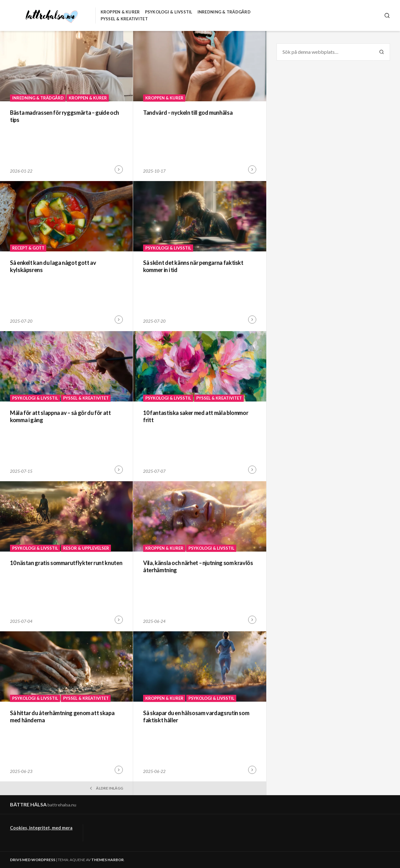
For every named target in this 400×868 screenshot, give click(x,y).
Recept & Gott (28, 248)
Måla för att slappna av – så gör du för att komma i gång (60, 416)
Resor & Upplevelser (86, 548)
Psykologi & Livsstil (169, 12)
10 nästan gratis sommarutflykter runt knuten (66, 563)
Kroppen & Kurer (120, 12)
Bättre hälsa (28, 804)
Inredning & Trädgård (224, 12)
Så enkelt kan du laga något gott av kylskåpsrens (53, 266)
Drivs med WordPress (33, 860)
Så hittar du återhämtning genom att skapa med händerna (62, 717)
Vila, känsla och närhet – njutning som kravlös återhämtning (198, 566)
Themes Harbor (107, 860)
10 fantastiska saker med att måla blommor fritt (196, 416)
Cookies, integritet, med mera (41, 828)
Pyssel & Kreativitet (124, 19)
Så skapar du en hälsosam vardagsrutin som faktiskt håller (196, 717)
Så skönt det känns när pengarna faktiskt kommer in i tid (193, 266)
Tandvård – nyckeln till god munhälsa (188, 113)
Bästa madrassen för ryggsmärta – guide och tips (65, 116)
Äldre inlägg (106, 788)
